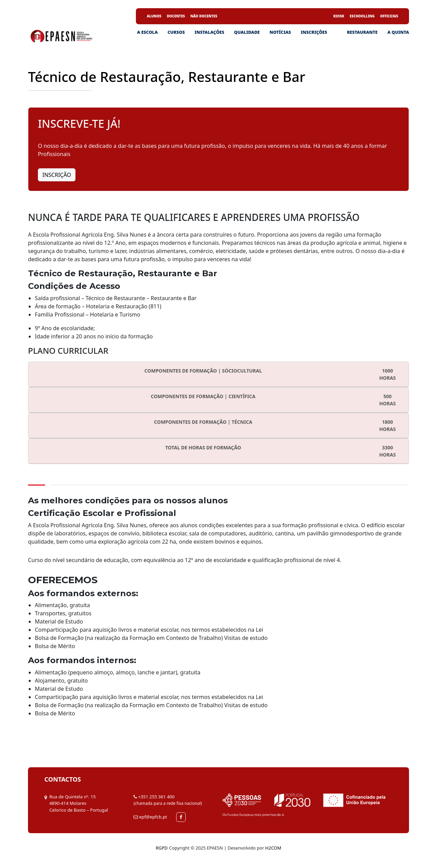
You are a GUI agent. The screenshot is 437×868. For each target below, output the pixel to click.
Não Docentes (204, 16)
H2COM (273, 848)
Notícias (280, 32)
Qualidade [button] (247, 32)
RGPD (162, 848)
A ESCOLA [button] (147, 32)
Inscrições (314, 32)
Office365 (389, 16)
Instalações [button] (209, 32)
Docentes (176, 16)
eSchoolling (362, 16)
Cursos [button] (176, 32)
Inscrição (57, 175)
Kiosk (339, 16)
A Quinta (398, 32)
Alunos (154, 16)
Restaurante (362, 32)
